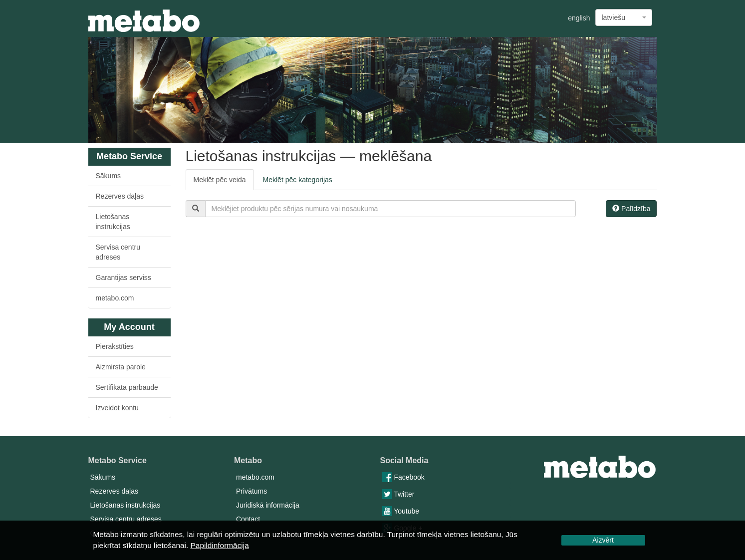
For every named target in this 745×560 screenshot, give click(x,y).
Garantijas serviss (124, 278)
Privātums (251, 491)
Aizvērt (603, 540)
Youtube (401, 511)
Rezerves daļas (120, 196)
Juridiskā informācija (268, 505)
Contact (248, 519)
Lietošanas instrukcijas (113, 222)
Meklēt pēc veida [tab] (220, 180)
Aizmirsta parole (121, 367)
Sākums (109, 176)
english (579, 18)
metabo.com (115, 298)
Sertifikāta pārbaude (127, 387)
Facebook (403, 477)
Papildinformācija (220, 545)
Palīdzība (631, 209)
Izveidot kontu (117, 408)
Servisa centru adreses (118, 252)
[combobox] (624, 17)
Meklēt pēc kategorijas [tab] (298, 180)
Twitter (398, 494)
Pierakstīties (115, 346)
